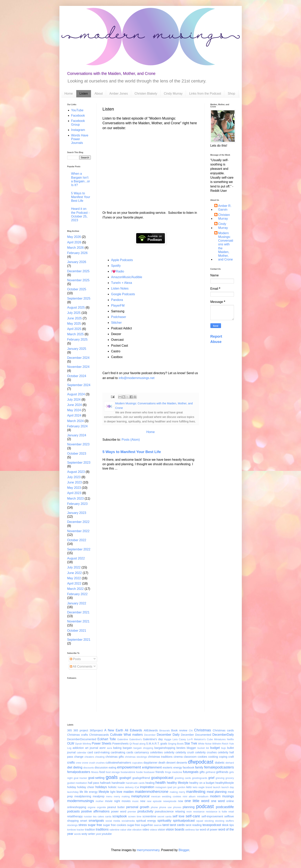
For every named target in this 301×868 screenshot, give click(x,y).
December (150, 735)
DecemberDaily (223, 735)
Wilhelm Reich (220, 744)
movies (126, 801)
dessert (171, 763)
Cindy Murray (173, 94)
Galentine (123, 739)
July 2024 (74, 400)
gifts (202, 772)
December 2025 (78, 271)
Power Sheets (102, 743)
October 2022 (77, 540)
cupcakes (137, 763)
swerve (158, 825)
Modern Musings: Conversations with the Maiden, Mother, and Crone (226, 246)
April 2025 (74, 329)
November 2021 (78, 621)
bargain (127, 748)
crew (79, 763)
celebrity (169, 752)
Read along (139, 744)
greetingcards (200, 778)
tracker (80, 830)
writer (91, 834)
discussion (101, 767)
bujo (224, 748)
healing (150, 783)
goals (112, 777)
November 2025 (78, 280)
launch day (228, 787)
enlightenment (152, 767)
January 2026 (77, 262)
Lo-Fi (190, 739)
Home (69, 94)
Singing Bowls (176, 744)
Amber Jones (119, 94)
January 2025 (77, 349)
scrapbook (120, 816)
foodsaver (149, 772)
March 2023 (76, 498)
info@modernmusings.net (137, 378)
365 (70, 730)
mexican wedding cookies (166, 796)
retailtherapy (75, 816)
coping (223, 757)
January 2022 (77, 603)
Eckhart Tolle (107, 739)
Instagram (78, 130)
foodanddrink (128, 772)
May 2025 (74, 324)
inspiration (147, 787)
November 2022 (78, 531)
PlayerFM (118, 306)
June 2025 (75, 318)
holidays (101, 787)
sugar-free (134, 825)
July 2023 (74, 477)
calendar (81, 752)
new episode (154, 801)
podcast (205, 806)
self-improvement (212, 816)
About (99, 94)
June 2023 (75, 482)
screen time (135, 816)
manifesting (196, 792)
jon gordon (179, 787)
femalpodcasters (79, 772)
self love (179, 816)
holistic (112, 787)
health (161, 783)
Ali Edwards (133, 730)
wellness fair (192, 830)
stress (83, 825)
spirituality (164, 821)
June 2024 (75, 405)
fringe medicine (174, 772)
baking (117, 748)
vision (161, 830)
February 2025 (77, 339)
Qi (131, 744)
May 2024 (74, 410)
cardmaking (118, 752)
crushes (100, 763)
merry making (122, 796)
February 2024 (77, 426)
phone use (165, 807)
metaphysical (140, 796)
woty (85, 834)
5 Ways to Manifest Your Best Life (132, 452)
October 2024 (77, 376)
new (143, 801)
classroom (190, 757)
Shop (231, 94)
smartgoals (96, 821)
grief (211, 778)
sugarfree (147, 825)
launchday (73, 792)
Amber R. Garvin (225, 208)
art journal (92, 748)
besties (181, 748)
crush (92, 763)
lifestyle (104, 792)
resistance (199, 812)
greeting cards (183, 778)
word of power (209, 830)
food (102, 772)
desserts (182, 763)
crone (85, 763)
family (199, 767)
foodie (140, 772)
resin (189, 812)
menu (109, 796)
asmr (103, 748)
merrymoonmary (148, 850)
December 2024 (78, 358)
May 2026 (74, 237)
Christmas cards (223, 730)
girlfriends (222, 772)
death (162, 763)
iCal (137, 787)
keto (189, 787)
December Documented (196, 735)
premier (132, 812)
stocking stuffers (225, 821)
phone (154, 807)
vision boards (175, 829)
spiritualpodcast (184, 821)
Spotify (116, 266)
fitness (95, 772)
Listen (84, 94)
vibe (129, 830)
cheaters (89, 757)
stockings (72, 825)
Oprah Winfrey (83, 744)
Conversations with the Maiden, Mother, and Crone (111, 73)
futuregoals (191, 772)
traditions (102, 829)
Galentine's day (153, 739)
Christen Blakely (146, 94)
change (79, 757)
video (146, 830)
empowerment (129, 767)
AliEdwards (151, 730)
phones (177, 807)
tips (232, 825)
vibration (137, 830)
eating (112, 767)
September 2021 (79, 640)
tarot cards (177, 825)
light (113, 792)
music (135, 801)
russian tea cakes (94, 816)
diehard (230, 763)
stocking (209, 821)
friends (160, 772)
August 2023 (76, 472)
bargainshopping (165, 748)
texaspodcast (212, 825)
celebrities (156, 752)
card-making (102, 752)
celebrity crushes (206, 752)
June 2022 (75, 573)
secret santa (165, 816)
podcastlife (225, 807)
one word (218, 801)
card (90, 752)
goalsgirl (125, 778)
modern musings (222, 796)
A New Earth (114, 730)
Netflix (230, 739)
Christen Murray (224, 217)
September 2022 (79, 549)
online (230, 801)
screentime (149, 816)
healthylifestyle (225, 783)
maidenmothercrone (152, 792)
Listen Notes (120, 288)
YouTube (77, 110)
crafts (71, 762)
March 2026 (76, 248)
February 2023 (77, 504)
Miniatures (220, 739)
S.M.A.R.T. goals (157, 744)
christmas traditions (160, 757)
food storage (113, 772)
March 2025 (76, 334)
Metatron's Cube (204, 739)
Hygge (168, 739)
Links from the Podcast (205, 94)
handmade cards (135, 783)
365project (96, 730)
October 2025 (77, 289)
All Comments (81, 667)
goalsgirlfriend (141, 778)
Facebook (78, 116)
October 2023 (77, 454)
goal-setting (96, 778)
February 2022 (77, 594)
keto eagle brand (202, 787)
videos (154, 830)
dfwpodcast (201, 762)
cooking (213, 757)
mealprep (99, 796)
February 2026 (77, 253)
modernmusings (81, 801)
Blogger (184, 850)
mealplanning (83, 796)
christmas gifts (115, 757)
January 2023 (77, 513)
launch (217, 787)
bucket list (203, 748)
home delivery (126, 787)
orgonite (101, 807)
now (180, 801)
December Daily (168, 735)
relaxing (180, 811)
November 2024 (78, 367)
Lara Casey (179, 739)
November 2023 (78, 444)
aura (109, 748)
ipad (170, 787)
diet (70, 767)
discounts (89, 768)
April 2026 (74, 242)
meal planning (217, 792)
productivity (145, 811)
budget (215, 748)
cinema (178, 757)
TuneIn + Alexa (122, 283)
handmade (118, 783)
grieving (220, 778)
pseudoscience (164, 811)
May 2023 (74, 488)
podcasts (74, 811)
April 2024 (74, 415)
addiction (78, 748)
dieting (78, 767)
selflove (229, 816)
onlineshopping (77, 807)
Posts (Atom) (131, 440)
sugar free (95, 825)
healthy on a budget (202, 783)
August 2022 (76, 558)
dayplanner (150, 763)
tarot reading (194, 825)
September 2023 (79, 463)
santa (108, 816)
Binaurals (164, 730)
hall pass (93, 783)
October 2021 (77, 631)
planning (189, 807)
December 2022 (78, 522)
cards (130, 752)
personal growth (138, 807)
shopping (73, 821)
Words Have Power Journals (80, 139)
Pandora (117, 300)
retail (231, 812)
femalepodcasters (219, 767)
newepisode (170, 801)
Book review (179, 730)
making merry (177, 792)
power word (119, 811)
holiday (72, 787)
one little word (197, 801)
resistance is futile (216, 812)
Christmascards (99, 735)
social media (113, 821)
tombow (72, 830)
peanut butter (116, 807)
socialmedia (128, 821)
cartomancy (142, 752)
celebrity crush (185, 752)
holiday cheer (86, 787)
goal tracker (80, 778)
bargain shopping (143, 748)
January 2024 (77, 435)
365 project (81, 730)
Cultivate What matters (126, 735)
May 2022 (74, 578)
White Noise (205, 744)
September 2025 (79, 298)
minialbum (203, 796)
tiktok (225, 825)
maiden (129, 792)
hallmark (105, 783)
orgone (92, 807)
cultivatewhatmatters (118, 763)
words (77, 834)
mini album (189, 796)
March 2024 (76, 421)
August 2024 (76, 394)
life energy (91, 792)
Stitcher (116, 323)
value (123, 830)
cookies (202, 757)
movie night (112, 801)
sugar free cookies (115, 825)
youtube (107, 834)
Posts (75, 659)
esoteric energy (172, 767)
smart (84, 821)
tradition (90, 830)
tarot (166, 825)
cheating (100, 757)
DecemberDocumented (82, 739)
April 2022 (74, 583)
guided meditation (77, 783)
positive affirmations (95, 811)
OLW (71, 743)
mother (100, 801)
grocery (230, 778)
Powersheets (120, 744)
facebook (188, 767)
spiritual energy (146, 821)
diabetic (220, 763)
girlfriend (211, 772)
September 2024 (79, 385)
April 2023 (74, 493)
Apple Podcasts (122, 260)
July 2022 (74, 567)
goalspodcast (162, 778)
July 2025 (74, 313)
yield (98, 834)
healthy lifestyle (178, 783)
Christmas (202, 730)
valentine (114, 830)
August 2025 (76, 307)
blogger (191, 748)
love (119, 792)
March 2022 (76, 589)
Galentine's (135, 739)
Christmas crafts (78, 735)
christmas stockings (136, 757)
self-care (193, 816)
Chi (191, 730)
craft (231, 757)
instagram (161, 787)
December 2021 (78, 612)
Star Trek (191, 743)
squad (200, 821)
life (81, 792)
